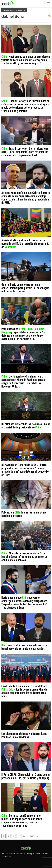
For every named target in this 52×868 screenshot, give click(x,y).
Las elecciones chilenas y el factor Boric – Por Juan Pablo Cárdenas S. (25, 735)
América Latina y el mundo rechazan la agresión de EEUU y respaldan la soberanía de (25, 243)
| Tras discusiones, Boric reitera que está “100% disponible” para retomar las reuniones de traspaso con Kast (25, 152)
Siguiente (33, 836)
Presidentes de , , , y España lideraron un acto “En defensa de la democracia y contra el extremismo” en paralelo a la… (23, 334)
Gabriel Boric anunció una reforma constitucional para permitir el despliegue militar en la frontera (25, 288)
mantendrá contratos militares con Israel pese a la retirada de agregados (24, 647)
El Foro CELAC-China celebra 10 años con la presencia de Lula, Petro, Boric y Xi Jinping (26, 776)
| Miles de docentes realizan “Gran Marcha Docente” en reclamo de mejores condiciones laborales (24, 556)
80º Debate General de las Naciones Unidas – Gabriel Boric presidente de (26, 425)
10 (24, 836)
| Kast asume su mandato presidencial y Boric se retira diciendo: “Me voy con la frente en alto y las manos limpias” (26, 60)
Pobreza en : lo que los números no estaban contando (24, 514)
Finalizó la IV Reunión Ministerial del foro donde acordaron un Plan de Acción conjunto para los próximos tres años (24, 691)
